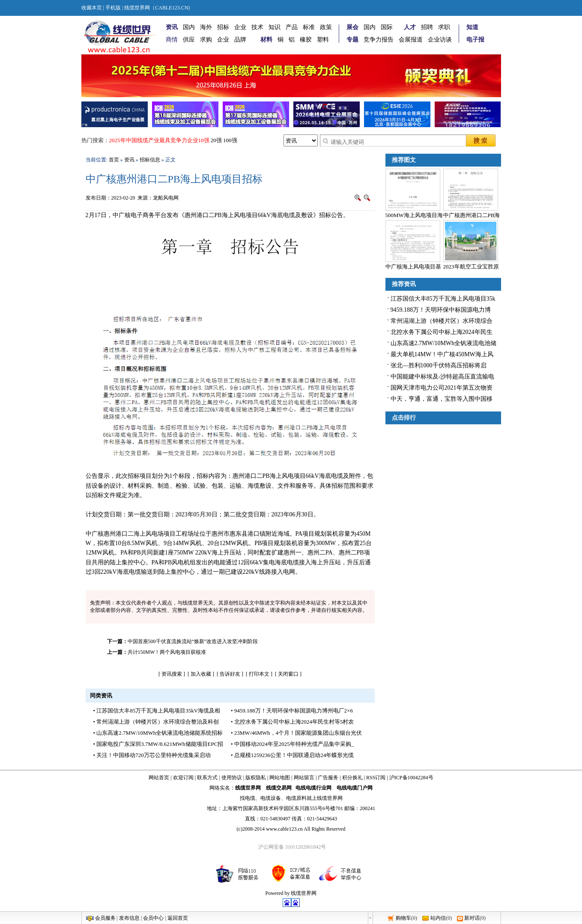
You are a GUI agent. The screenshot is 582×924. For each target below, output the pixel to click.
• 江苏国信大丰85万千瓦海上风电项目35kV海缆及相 (157, 711)
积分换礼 (352, 778)
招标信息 (150, 160)
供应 (189, 40)
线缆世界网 (248, 788)
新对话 (472, 918)
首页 (114, 160)
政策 (326, 27)
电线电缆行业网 (313, 788)
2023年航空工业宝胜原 (471, 267)
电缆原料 (296, 798)
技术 (257, 27)
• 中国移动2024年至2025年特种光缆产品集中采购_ (292, 744)
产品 (292, 27)
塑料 (323, 40)
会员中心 (153, 918)
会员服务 (105, 918)
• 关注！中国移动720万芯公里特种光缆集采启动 (152, 755)
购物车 (403, 918)
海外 (206, 27)
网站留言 (304, 778)
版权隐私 (256, 778)
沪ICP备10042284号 (411, 778)
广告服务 (328, 778)
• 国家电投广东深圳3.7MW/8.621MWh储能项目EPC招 (158, 744)
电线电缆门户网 (355, 788)
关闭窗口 (288, 674)
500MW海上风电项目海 (414, 215)
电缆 (250, 798)
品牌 (240, 40)
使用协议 (232, 778)
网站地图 (280, 778)
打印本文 (259, 674)
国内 (189, 27)
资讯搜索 (172, 674)
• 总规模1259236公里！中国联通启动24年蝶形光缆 (292, 755)
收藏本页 (92, 8)
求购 (206, 40)
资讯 (129, 160)
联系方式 (207, 778)
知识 (275, 27)
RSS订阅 (376, 778)
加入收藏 (201, 674)
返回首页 (178, 918)
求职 (444, 27)
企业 (240, 27)
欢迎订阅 (183, 778)
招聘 (427, 27)
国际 (387, 27)
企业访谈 (440, 40)
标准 (309, 27)
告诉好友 (230, 674)
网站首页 (159, 778)
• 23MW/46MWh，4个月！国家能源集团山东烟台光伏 (296, 733)
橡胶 (306, 40)
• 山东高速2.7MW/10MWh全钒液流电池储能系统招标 (158, 733)
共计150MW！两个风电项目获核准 (167, 652)
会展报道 (411, 40)
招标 (223, 27)
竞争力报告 (379, 40)
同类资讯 (101, 696)
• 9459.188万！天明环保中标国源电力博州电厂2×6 (292, 711)
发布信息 (129, 918)
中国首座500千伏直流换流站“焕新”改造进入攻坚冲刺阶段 (193, 641)
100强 (230, 140)
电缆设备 (271, 798)
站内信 (438, 918)
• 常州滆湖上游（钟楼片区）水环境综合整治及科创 (156, 722)
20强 (216, 140)
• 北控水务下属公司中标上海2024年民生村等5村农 (292, 722)
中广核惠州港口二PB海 (472, 215)
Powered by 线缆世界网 (291, 893)
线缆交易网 (279, 788)
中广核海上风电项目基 (413, 267)
